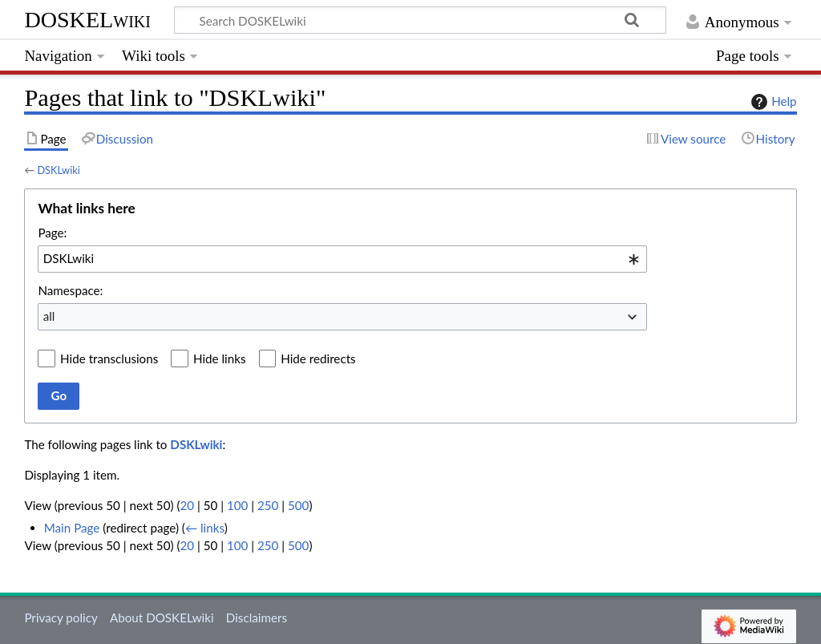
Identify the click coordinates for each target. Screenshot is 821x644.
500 (298, 505)
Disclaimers (257, 618)
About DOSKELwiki (162, 618)
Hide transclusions (109, 358)
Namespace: (70, 290)
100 (237, 505)
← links (205, 528)
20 (187, 505)
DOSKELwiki (87, 20)
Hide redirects (318, 358)
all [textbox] (49, 316)
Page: (52, 233)
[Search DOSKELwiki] (420, 20)
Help (772, 102)
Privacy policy (61, 618)
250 (268, 505)
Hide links (220, 358)
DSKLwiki (58, 170)
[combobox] (342, 259)
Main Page (72, 528)
